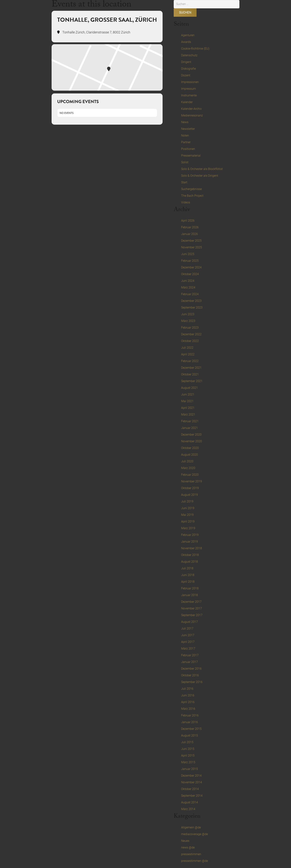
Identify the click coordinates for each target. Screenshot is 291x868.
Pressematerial (191, 156)
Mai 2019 (187, 515)
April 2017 (188, 642)
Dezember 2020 (191, 435)
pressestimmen (191, 854)
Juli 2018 (187, 568)
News (185, 122)
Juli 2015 (187, 742)
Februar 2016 (190, 715)
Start (184, 182)
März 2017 (188, 649)
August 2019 (189, 495)
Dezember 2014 (191, 776)
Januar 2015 (189, 769)
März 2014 (188, 809)
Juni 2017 (188, 635)
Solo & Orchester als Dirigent (200, 176)
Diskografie (188, 69)
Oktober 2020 (190, 448)
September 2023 (192, 308)
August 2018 (189, 562)
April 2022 (188, 354)
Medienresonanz (192, 115)
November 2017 (192, 608)
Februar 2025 (190, 261)
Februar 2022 (190, 361)
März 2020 (188, 468)
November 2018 (192, 548)
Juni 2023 (188, 314)
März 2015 (188, 762)
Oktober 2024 (190, 274)
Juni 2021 (188, 394)
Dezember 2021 (191, 368)
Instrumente (189, 95)
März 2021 (188, 414)
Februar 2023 (190, 328)
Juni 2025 (188, 254)
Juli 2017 (187, 628)
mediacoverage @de (194, 834)
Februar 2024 (190, 294)
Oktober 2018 (190, 555)
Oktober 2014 (190, 789)
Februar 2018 (190, 588)
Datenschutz (189, 55)
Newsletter (188, 129)
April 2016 (188, 702)
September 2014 (192, 796)
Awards (186, 42)
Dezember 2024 (191, 267)
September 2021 (192, 381)
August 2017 (189, 622)
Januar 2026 (189, 234)
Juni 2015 (188, 749)
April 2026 (188, 221)
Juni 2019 (188, 508)
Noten (185, 136)
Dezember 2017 (191, 602)
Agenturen (188, 35)
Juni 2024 (188, 281)
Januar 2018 (189, 595)
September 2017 (192, 615)
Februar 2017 (190, 655)
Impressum (188, 89)
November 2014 (192, 782)
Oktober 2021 (190, 374)
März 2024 (188, 287)
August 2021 (189, 388)
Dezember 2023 (191, 301)
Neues (185, 841)
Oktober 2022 (190, 341)
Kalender (187, 102)
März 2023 (188, 321)
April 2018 (188, 582)
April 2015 (188, 756)
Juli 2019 (187, 501)
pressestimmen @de (194, 861)
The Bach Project (192, 196)
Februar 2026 (190, 227)
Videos (186, 202)
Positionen (188, 149)
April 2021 (188, 408)
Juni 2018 (188, 575)
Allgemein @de (191, 827)
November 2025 (192, 247)
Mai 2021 (187, 401)
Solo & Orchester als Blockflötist (202, 169)
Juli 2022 (187, 348)
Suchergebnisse (191, 189)
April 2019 (188, 521)
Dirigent (186, 62)
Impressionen (190, 82)
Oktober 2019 (190, 488)
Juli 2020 (187, 461)
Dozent (186, 75)
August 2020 (189, 455)
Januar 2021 (189, 428)
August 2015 (189, 735)
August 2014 (189, 802)
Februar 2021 (190, 421)
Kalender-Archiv (191, 109)
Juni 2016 (188, 695)
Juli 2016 (187, 689)
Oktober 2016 (190, 675)
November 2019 (192, 481)
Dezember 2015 (191, 729)
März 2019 (188, 528)
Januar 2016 (189, 722)
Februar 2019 (190, 535)
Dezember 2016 (191, 669)
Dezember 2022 (191, 334)
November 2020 (192, 441)
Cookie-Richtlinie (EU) (195, 49)
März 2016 (188, 709)
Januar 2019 (189, 542)
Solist (185, 162)
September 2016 (192, 682)
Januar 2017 (189, 662)
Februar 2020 (190, 475)
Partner (186, 142)
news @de (188, 847)
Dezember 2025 (191, 241)
